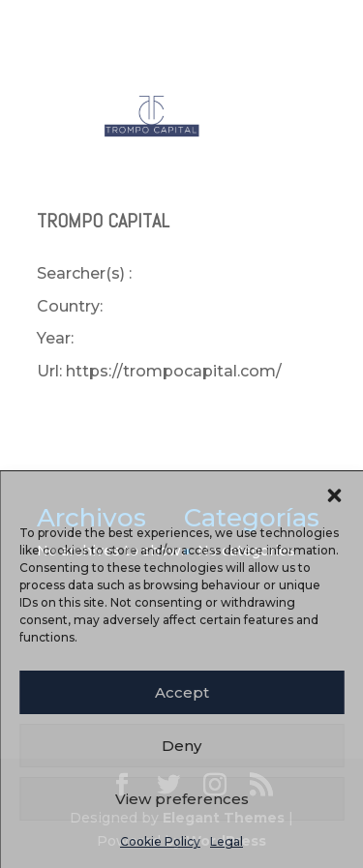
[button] (334, 495)
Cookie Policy (160, 841)
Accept (182, 692)
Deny (181, 746)
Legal (227, 841)
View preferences (182, 799)
